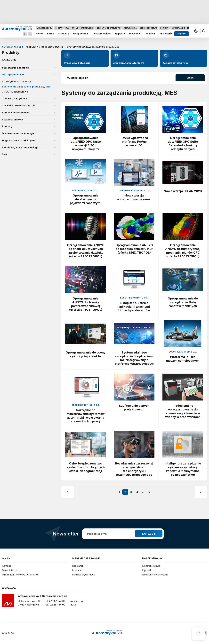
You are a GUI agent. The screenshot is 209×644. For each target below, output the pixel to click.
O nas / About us (11, 570)
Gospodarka (80, 34)
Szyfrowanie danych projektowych (134, 407)
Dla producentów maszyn (18, 134)
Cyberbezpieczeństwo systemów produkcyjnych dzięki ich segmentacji (86, 467)
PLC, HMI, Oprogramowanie (79, 28)
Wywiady (134, 34)
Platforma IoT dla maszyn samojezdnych (183, 359)
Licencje (77, 570)
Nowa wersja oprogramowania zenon (134, 197)
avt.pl (74, 605)
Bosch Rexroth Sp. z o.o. (86, 190)
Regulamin (78, 566)
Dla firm (182, 34)
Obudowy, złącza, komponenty (187, 28)
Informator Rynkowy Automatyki (20, 575)
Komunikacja (130, 28)
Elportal (146, 570)
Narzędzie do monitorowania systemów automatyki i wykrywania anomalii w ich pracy (86, 416)
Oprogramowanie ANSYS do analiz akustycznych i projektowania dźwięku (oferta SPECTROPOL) (86, 251)
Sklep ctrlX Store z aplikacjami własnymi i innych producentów (134, 306)
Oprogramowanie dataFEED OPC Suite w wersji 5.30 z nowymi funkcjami (86, 143)
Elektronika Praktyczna (155, 575)
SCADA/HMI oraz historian (17, 82)
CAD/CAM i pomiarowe (15, 92)
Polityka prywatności (84, 575)
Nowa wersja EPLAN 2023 (183, 191)
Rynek (39, 34)
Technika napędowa (14, 99)
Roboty (59, 28)
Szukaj (190, 78)
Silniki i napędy (44, 28)
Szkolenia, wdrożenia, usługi (20, 148)
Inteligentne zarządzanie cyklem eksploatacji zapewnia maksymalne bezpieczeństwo (183, 469)
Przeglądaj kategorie (77, 58)
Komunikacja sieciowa (16, 113)
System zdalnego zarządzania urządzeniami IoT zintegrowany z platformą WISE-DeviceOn (134, 358)
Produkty (64, 34)
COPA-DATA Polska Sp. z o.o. (134, 190)
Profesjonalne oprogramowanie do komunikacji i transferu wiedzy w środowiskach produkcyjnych (183, 411)
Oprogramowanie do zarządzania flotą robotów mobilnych (183, 302)
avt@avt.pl (77, 601)
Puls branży (166, 34)
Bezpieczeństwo (148, 28)
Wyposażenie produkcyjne (19, 141)
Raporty (120, 34)
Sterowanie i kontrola (16, 68)
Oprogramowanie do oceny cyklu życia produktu (86, 354)
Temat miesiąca (102, 34)
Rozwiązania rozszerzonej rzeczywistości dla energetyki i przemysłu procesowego (134, 469)
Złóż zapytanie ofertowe (129, 58)
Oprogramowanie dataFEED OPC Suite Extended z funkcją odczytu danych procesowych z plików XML (183, 143)
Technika (149, 34)
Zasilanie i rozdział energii (18, 106)
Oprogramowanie (13, 75)
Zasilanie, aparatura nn (109, 28)
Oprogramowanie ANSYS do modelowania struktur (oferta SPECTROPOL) (134, 249)
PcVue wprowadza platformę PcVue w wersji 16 (134, 141)
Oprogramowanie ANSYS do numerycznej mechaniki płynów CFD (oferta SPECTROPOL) (183, 251)
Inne (5, 154)
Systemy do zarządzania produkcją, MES (26, 87)
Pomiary (164, 28)
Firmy (51, 34)
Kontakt (6, 566)
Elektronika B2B (151, 566)
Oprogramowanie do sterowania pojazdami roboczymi (86, 199)
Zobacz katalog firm (175, 58)
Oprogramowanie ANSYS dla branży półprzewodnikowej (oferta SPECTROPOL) (86, 304)
